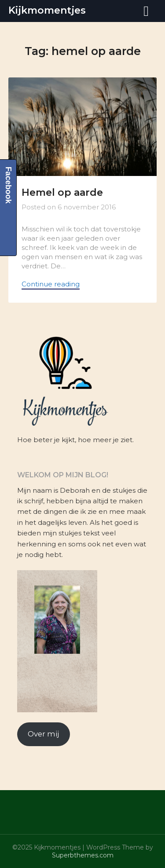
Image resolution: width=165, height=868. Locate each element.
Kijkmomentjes (47, 10)
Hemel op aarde (62, 192)
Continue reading (51, 284)
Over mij (43, 734)
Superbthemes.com (83, 855)
